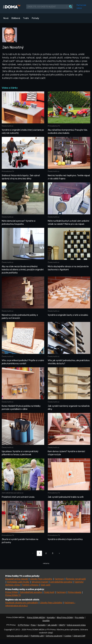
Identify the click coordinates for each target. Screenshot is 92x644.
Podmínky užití (37, 636)
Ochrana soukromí (54, 636)
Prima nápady (75, 592)
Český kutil (49, 592)
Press (33, 625)
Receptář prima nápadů (17, 579)
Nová (6, 18)
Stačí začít (46, 585)
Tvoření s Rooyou (30, 585)
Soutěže (46, 620)
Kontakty (51, 617)
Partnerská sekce (81, 7)
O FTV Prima (23, 625)
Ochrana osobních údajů (18, 636)
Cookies (68, 636)
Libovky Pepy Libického (41, 579)
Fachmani (59, 579)
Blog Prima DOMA (65, 617)
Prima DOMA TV (13, 595)
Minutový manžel (40, 582)
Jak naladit (52, 625)
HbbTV (62, 625)
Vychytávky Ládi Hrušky (18, 582)
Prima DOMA (12, 592)
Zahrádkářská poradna (61, 582)
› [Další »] (59, 553)
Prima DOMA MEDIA (36, 617)
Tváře (26, 18)
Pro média (79, 617)
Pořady (35, 18)
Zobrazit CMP (79, 636)
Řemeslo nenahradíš (76, 579)
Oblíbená (16, 18)
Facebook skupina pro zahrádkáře (22, 603)
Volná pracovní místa (76, 625)
